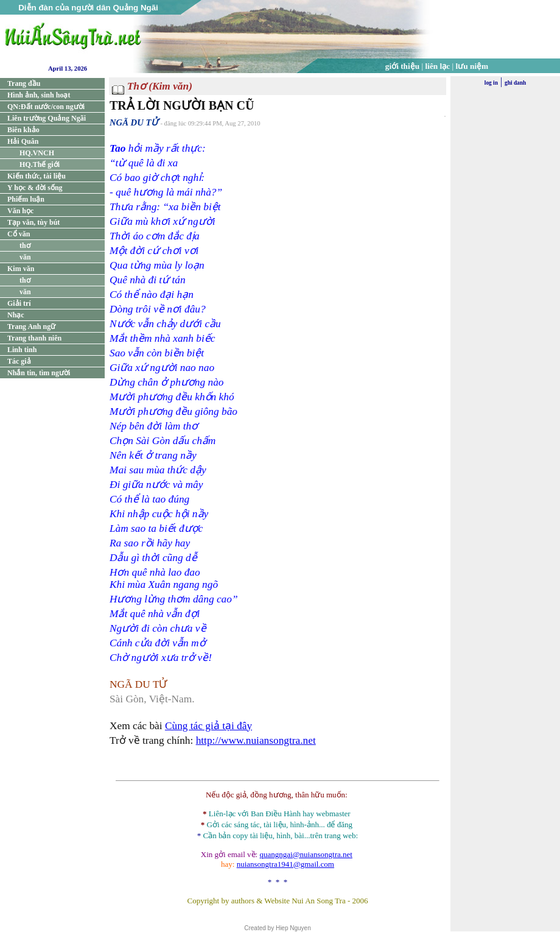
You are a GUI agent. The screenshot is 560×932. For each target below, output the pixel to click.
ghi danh (515, 83)
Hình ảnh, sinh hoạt (39, 95)
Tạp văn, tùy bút (33, 222)
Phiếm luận (26, 199)
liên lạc (438, 66)
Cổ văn (19, 234)
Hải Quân (23, 141)
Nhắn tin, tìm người (39, 373)
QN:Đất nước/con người (46, 107)
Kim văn (21, 269)
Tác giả (19, 361)
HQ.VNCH (37, 153)
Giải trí (19, 303)
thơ (25, 245)
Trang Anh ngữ (31, 327)
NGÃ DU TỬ (134, 122)
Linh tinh (22, 350)
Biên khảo (23, 130)
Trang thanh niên (34, 338)
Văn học (20, 211)
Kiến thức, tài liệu (37, 176)
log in (491, 83)
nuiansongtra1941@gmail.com (285, 864)
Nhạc (16, 315)
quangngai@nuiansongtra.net (306, 854)
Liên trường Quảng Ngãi (47, 118)
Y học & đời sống (35, 188)
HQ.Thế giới (40, 164)
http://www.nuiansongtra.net (256, 740)
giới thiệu (402, 66)
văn (25, 257)
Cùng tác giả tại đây (208, 726)
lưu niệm (472, 66)
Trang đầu (24, 83)
